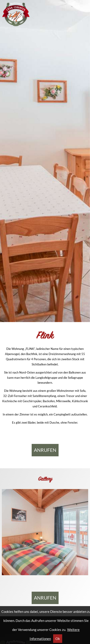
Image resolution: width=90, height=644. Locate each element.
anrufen (45, 450)
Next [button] (81, 163)
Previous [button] (9, 163)
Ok (58, 639)
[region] (45, 161)
